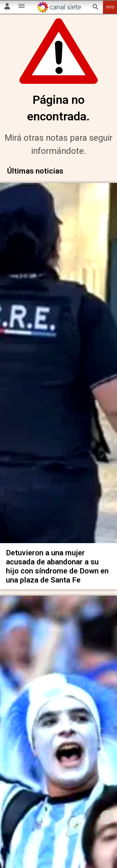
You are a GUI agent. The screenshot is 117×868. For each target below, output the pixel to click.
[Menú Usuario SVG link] (7, 7)
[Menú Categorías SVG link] (22, 7)
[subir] (107, 817)
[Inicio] (59, 7)
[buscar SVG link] (95, 8)
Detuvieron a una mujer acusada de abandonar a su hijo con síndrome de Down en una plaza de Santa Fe (57, 557)
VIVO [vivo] (110, 7)
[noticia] (58, 359)
